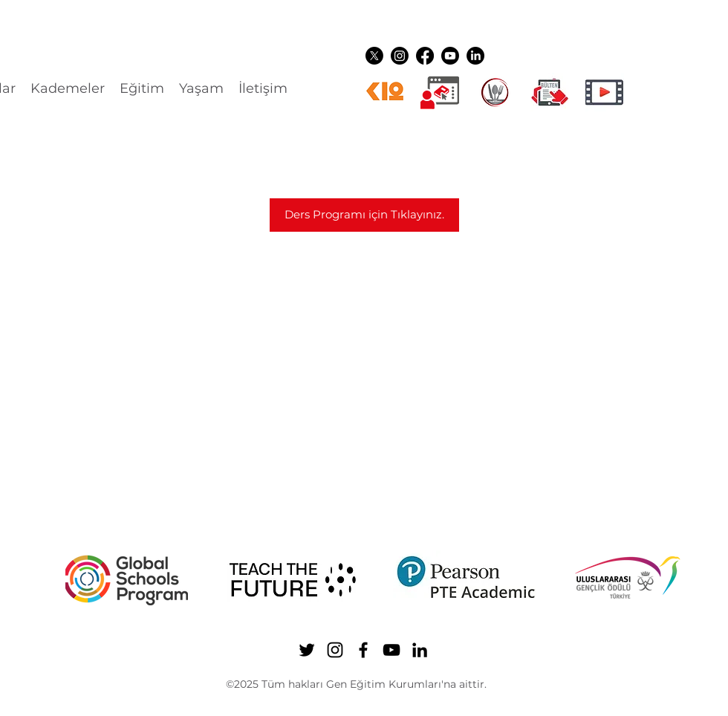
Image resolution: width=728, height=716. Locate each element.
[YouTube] (450, 56)
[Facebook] (425, 56)
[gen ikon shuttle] (550, 92)
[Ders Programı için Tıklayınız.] (364, 215)
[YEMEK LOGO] (495, 92)
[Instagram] (400, 56)
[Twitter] (374, 56)
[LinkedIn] (475, 56)
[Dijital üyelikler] (440, 92)
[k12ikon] (385, 92)
